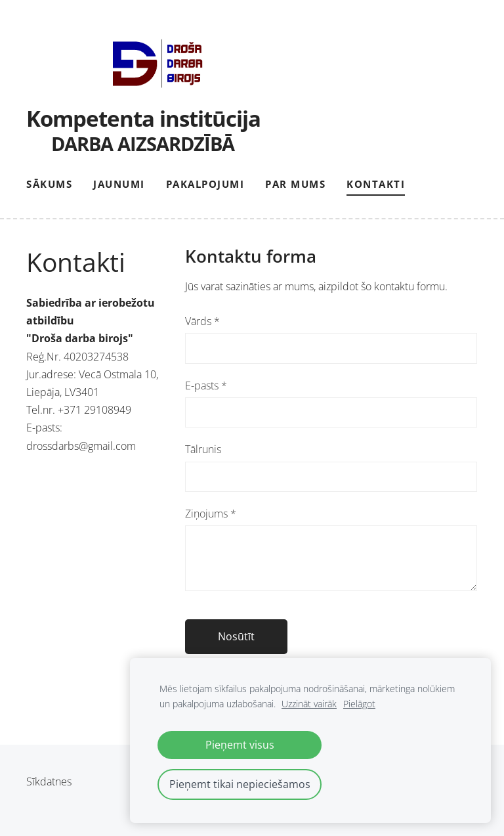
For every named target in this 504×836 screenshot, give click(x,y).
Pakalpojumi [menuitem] (205, 184)
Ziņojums (211, 514)
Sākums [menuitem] (49, 184)
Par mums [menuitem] (295, 184)
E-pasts (206, 385)
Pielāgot (359, 704)
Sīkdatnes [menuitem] (49, 781)
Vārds (202, 321)
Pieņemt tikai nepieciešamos (240, 784)
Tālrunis (203, 449)
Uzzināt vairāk (309, 704)
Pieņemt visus (240, 745)
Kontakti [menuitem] (376, 184)
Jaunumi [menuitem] (119, 184)
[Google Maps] (93, 592)
